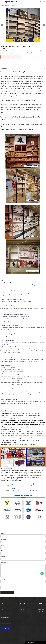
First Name (3, 534)
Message (3, 563)
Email (2, 545)
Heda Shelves (4, 637)
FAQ (2, 609)
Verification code (5, 585)
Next (44, 25)
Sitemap (22, 609)
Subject (3, 557)
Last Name (3, 539)
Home (2, 5)
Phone (3, 551)
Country (3, 579)
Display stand (40, 611)
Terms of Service (21, 637)
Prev (2, 25)
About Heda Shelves (6, 607)
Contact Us (33, 57)
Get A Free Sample (11, 57)
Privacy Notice (31, 637)
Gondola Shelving (9, 5)
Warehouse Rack (41, 607)
